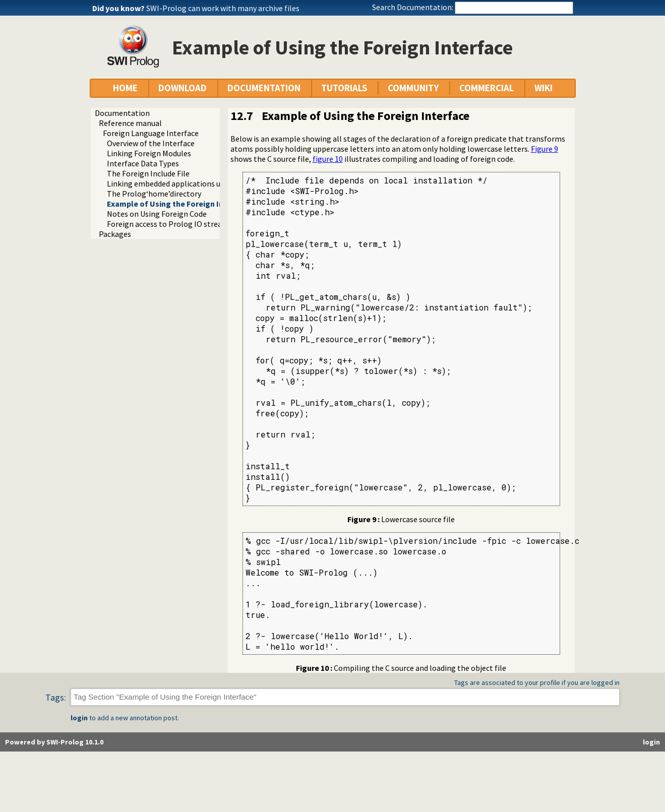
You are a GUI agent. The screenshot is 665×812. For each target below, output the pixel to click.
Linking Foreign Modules (149, 153)
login (79, 718)
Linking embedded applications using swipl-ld (186, 183)
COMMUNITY (413, 88)
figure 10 (328, 159)
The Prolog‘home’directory (154, 194)
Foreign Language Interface (151, 133)
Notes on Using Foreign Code (157, 214)
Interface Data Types (143, 163)
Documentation (122, 113)
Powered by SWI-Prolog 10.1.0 (54, 742)
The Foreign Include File (148, 173)
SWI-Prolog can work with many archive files (223, 8)
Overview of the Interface (151, 143)
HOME (125, 88)
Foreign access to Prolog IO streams (170, 224)
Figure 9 (545, 149)
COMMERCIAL (487, 88)
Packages (115, 234)
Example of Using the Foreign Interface (179, 204)
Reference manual (130, 123)
